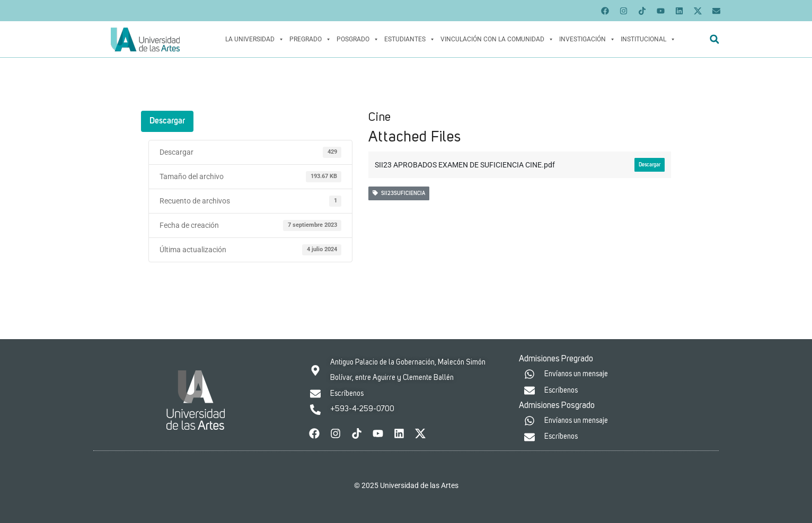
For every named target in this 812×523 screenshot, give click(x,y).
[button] (714, 39)
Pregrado (310, 39)
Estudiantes (410, 39)
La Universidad (255, 39)
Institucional (648, 39)
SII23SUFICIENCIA (399, 193)
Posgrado (358, 39)
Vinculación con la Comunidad (497, 39)
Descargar (167, 121)
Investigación (587, 39)
